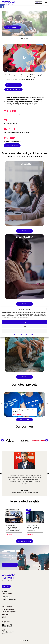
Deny (24, 326)
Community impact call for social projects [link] (24, 411)
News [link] (7, 513)
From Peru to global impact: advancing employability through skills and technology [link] (13, 528)
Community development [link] (12, 510)
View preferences (24, 331)
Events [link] (28, 510)
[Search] (39, 2)
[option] (24, 24)
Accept (24, 322)
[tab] (22, 39)
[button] (47, 309)
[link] (2, 6)
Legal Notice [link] (32, 335)
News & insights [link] (10, 517)
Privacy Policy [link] (25, 335)
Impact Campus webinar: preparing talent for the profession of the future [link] (35, 528)
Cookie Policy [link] (17, 335)
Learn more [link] (17, 414)
